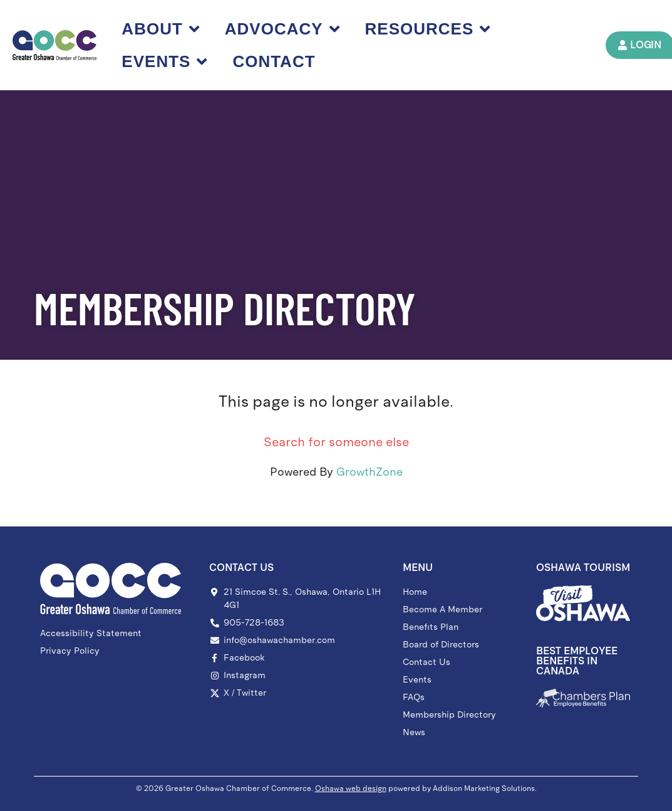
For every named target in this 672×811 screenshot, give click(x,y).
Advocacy (282, 29)
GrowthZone (370, 472)
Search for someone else (336, 442)
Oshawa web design (351, 788)
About (160, 29)
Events (164, 61)
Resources (428, 29)
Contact (274, 61)
